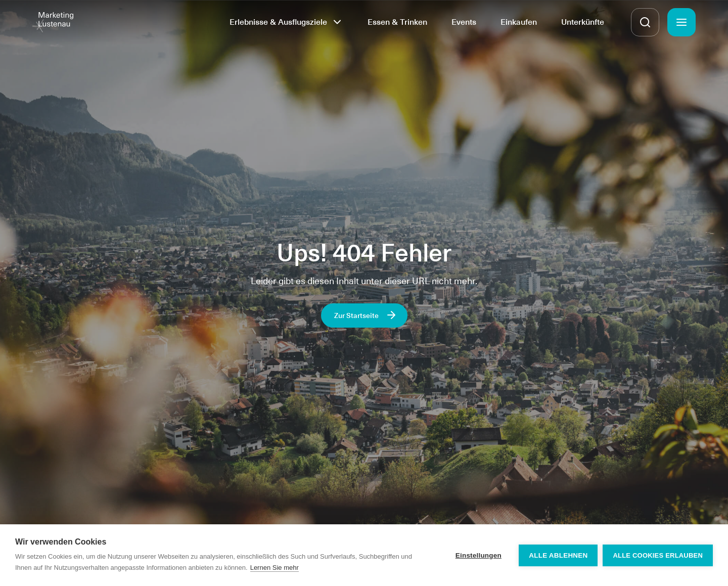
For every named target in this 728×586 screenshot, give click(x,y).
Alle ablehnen (558, 555)
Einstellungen (479, 555)
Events (464, 22)
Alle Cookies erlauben (658, 555)
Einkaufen (519, 22)
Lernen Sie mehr (275, 568)
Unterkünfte (583, 22)
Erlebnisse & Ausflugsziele (278, 22)
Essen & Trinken (397, 22)
